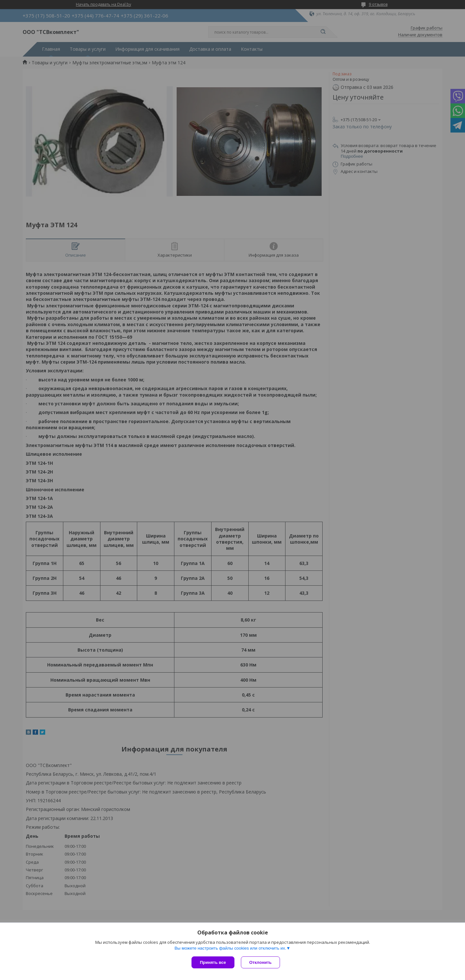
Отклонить (260, 962)
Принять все (213, 962)
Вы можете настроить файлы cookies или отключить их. (230, 948)
